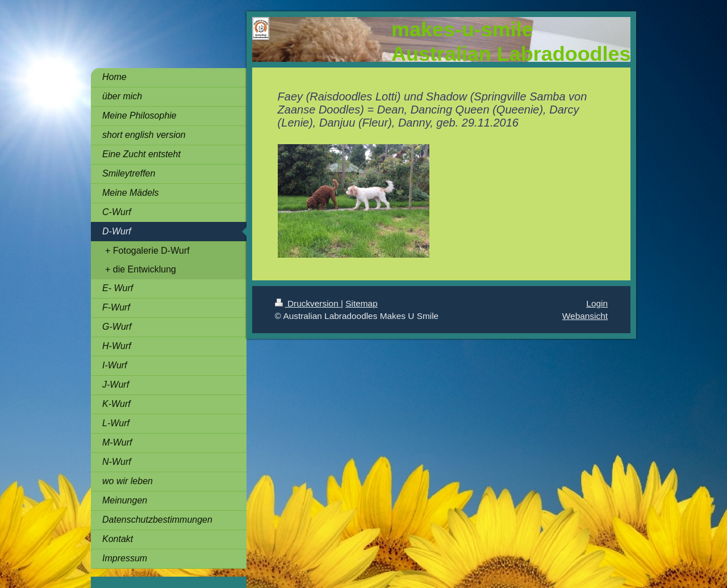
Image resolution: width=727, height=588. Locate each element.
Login (597, 303)
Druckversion (308, 303)
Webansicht (585, 316)
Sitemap (361, 303)
